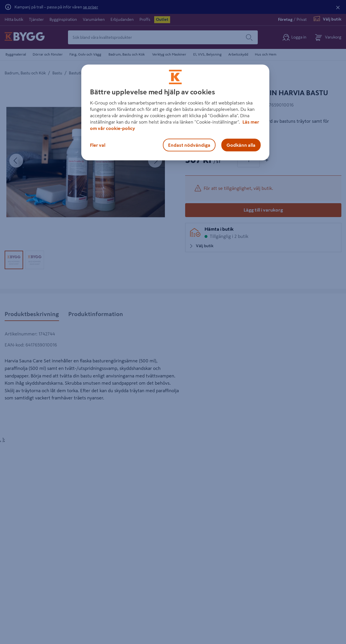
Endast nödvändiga (189, 145)
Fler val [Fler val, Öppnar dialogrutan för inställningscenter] (98, 145)
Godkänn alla (241, 145)
